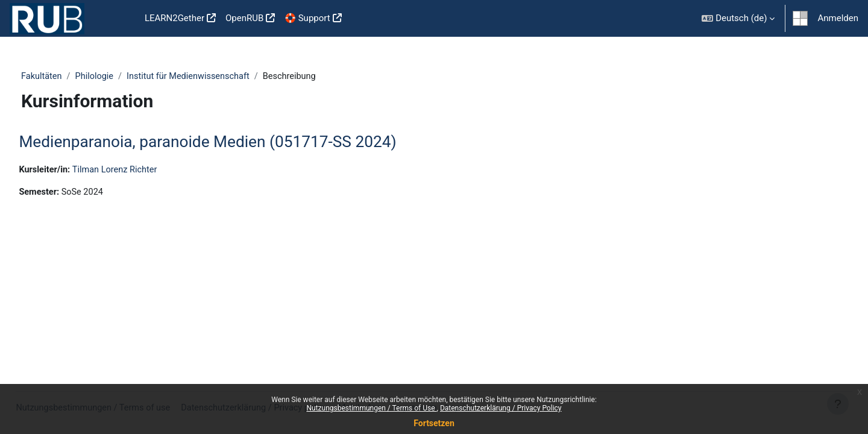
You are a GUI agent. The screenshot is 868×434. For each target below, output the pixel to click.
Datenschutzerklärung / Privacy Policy (501, 408)
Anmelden (838, 18)
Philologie (118, 77)
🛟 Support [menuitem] (307, 18)
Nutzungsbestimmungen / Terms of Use (371, 408)
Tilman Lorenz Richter (145, 171)
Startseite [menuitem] (121, 19)
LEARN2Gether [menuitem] (175, 18)
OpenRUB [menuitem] (244, 18)
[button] (738, 18)
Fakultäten (64, 77)
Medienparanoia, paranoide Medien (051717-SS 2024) (234, 142)
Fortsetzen (434, 423)
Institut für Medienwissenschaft (215, 77)
